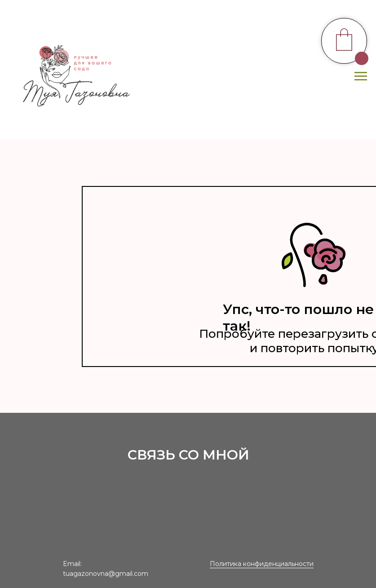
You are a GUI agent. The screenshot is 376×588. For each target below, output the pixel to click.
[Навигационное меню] (361, 76)
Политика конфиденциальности (262, 564)
